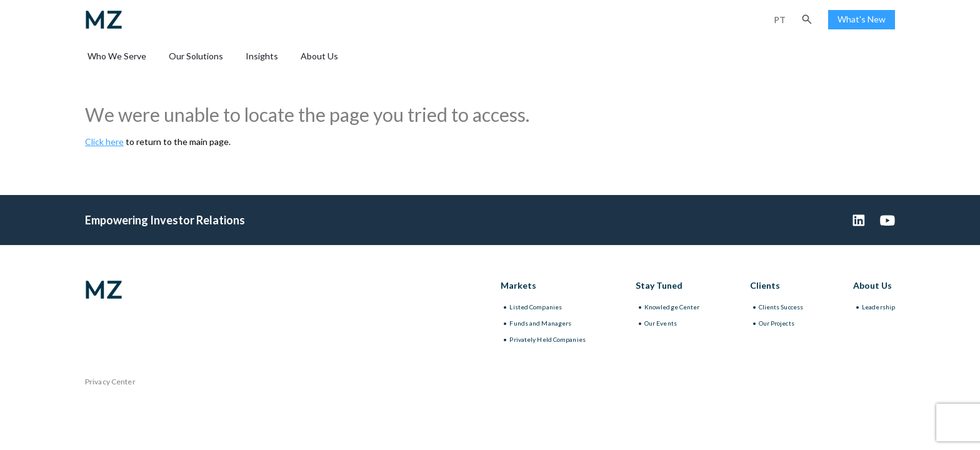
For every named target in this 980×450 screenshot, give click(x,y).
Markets (518, 285)
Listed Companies (536, 307)
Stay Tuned (659, 285)
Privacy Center (110, 382)
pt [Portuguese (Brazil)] (780, 20)
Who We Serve (117, 56)
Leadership (878, 307)
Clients (765, 285)
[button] (807, 19)
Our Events (661, 323)
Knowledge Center (672, 307)
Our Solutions (196, 56)
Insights (262, 56)
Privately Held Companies (547, 339)
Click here (104, 142)
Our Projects (777, 323)
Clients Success (781, 307)
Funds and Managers (540, 323)
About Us (319, 56)
